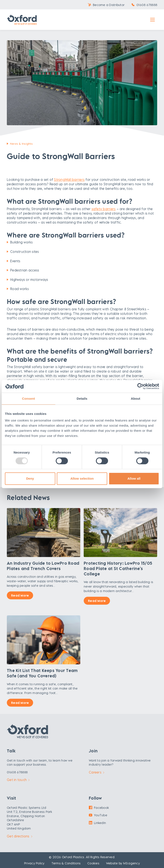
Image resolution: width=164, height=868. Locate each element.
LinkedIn (97, 823)
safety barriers (104, 209)
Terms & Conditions (66, 863)
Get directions (20, 836)
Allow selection (82, 478)
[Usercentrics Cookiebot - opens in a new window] (140, 386)
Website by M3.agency (123, 863)
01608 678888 (147, 5)
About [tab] (136, 399)
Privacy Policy (34, 863)
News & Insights (21, 144)
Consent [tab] (29, 399)
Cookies (93, 863)
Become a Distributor (109, 5)
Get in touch (18, 780)
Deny (30, 478)
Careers (97, 772)
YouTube (98, 815)
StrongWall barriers (69, 180)
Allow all (134, 478)
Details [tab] (82, 399)
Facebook (99, 808)
